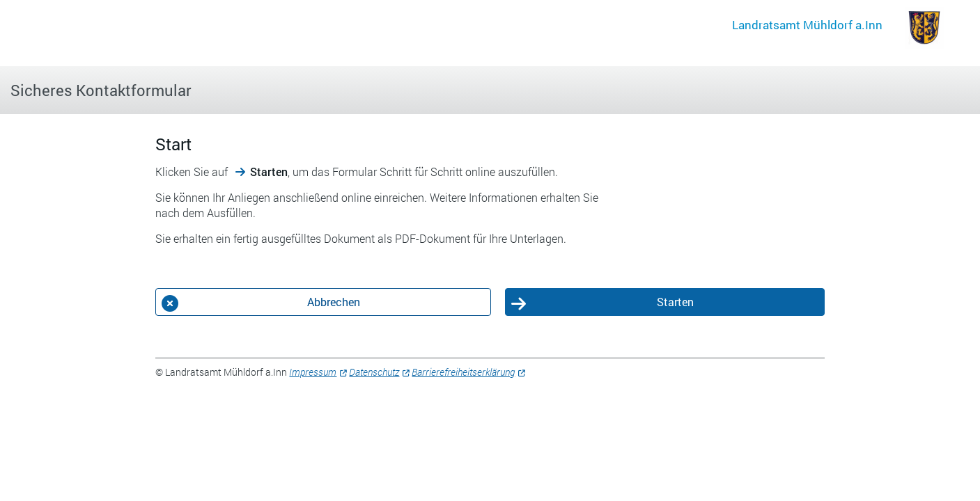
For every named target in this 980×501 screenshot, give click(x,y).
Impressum (313, 372)
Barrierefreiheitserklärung (463, 372)
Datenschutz (374, 372)
